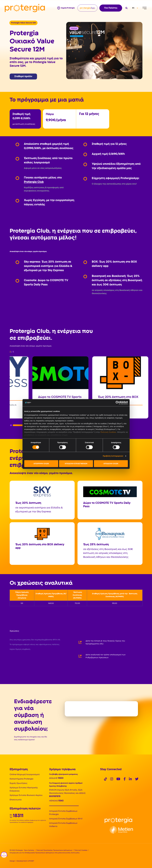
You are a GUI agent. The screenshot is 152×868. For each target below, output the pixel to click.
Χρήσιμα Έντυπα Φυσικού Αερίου (26, 795)
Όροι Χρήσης (29, 850)
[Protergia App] (87, 8)
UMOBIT (31, 861)
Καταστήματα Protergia (21, 779)
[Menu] (145, 8)
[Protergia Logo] (25, 8)
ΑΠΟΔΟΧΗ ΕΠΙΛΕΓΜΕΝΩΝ (76, 464)
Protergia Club (34, 182)
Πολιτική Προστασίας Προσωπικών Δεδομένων (54, 850)
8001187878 (55, 796)
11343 (61, 801)
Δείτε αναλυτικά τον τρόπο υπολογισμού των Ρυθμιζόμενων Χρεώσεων (106, 656)
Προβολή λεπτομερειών (113, 456)
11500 (61, 778)
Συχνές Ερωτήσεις (19, 783)
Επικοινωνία (16, 800)
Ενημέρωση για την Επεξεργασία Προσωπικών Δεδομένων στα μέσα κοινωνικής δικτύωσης (45, 853)
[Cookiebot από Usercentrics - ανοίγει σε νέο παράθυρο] (117, 403)
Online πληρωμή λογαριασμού (25, 775)
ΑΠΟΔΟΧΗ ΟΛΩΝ (111, 464)
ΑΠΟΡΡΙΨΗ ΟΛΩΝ (41, 464)
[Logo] (118, 820)
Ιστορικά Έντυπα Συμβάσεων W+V (66, 819)
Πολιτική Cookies (108, 432)
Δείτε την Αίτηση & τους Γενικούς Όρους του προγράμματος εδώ (105, 642)
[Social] (106, 779)
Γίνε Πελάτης (111, 8)
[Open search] (126, 8)
